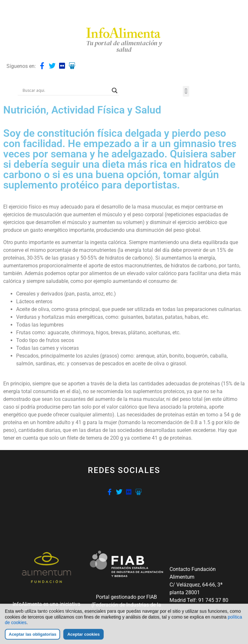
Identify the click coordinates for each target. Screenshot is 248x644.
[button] (186, 91)
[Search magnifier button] (115, 91)
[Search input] (66, 91)
